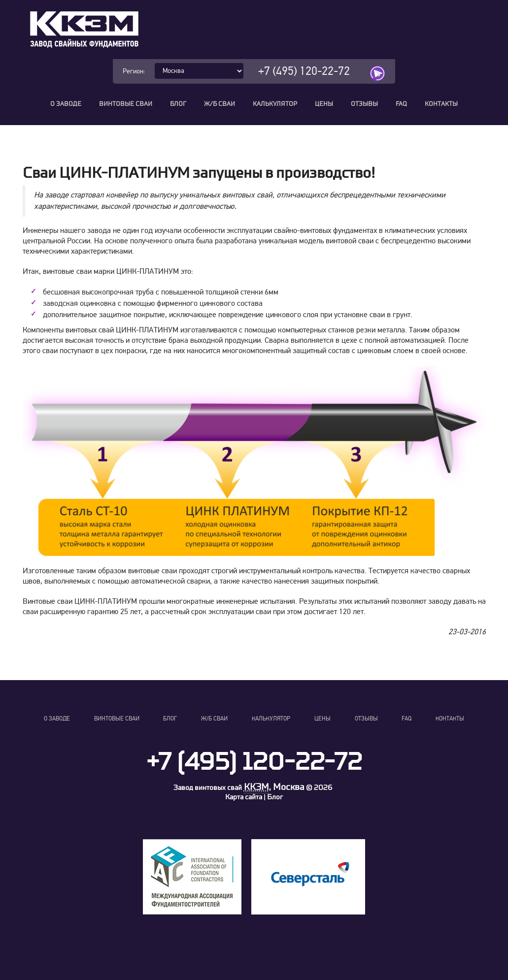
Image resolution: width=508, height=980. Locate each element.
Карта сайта (244, 797)
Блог (178, 104)
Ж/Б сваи (220, 104)
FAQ (401, 104)
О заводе (66, 104)
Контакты (441, 104)
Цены (324, 104)
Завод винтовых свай (208, 788)
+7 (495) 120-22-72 (304, 71)
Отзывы (364, 104)
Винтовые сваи (126, 104)
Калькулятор (275, 104)
